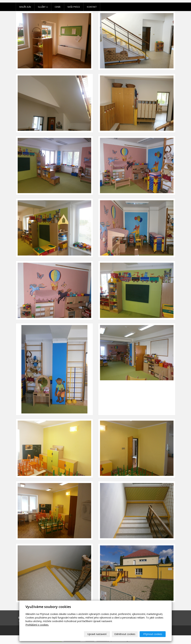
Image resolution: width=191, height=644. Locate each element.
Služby (43, 7)
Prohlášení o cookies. (37, 625)
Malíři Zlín (25, 7)
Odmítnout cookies (125, 634)
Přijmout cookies (153, 634)
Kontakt (92, 7)
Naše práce (74, 7)
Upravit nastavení (97, 634)
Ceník (58, 7)
